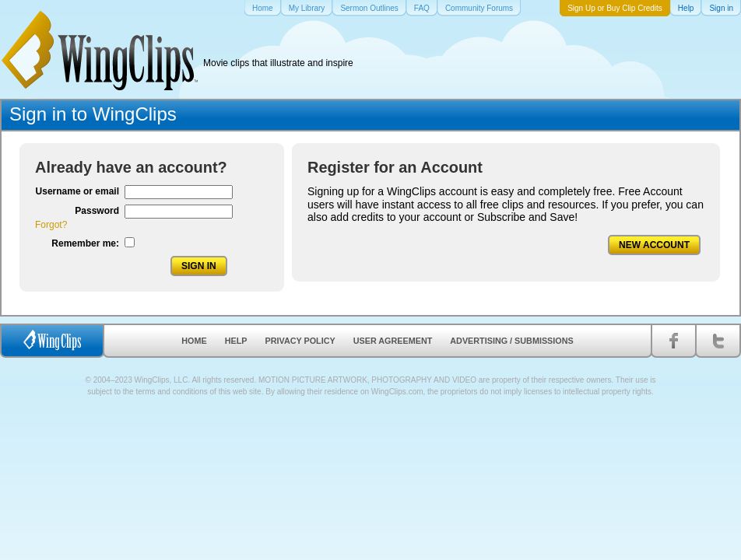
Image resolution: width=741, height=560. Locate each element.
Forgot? (51, 225)
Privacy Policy (300, 341)
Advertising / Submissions (511, 341)
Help (236, 341)
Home (194, 341)
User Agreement (393, 341)
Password (97, 211)
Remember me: (85, 243)
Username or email (77, 191)
